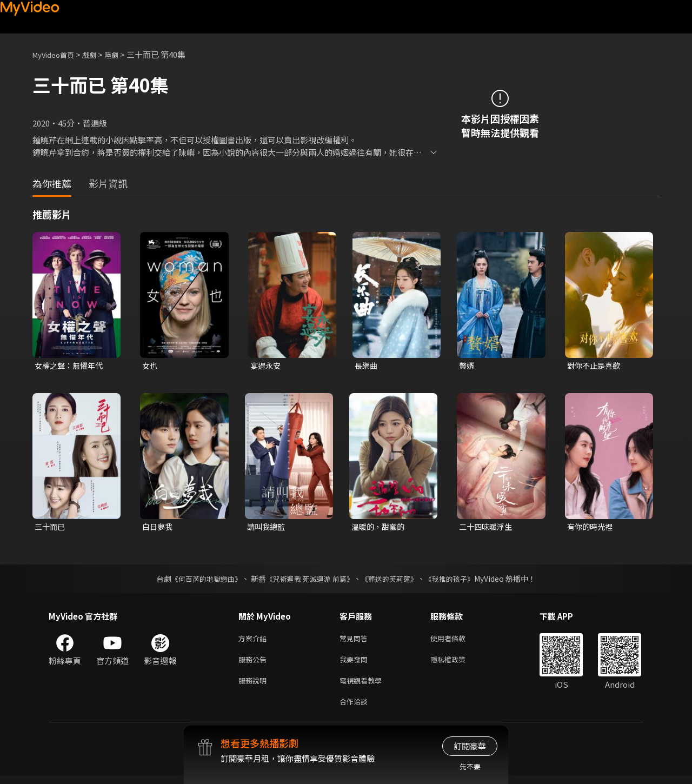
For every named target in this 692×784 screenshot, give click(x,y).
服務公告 (255, 664)
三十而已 (51, 528)
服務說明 (255, 686)
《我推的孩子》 (458, 581)
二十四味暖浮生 (487, 528)
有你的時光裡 (591, 528)
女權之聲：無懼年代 (71, 366)
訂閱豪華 (470, 746)
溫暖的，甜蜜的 (380, 528)
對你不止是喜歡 (595, 366)
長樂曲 (367, 366)
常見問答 (356, 641)
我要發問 (356, 664)
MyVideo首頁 (57, 54)
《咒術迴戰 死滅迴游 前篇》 (309, 581)
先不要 (470, 766)
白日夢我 (158, 528)
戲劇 (98, 54)
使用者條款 (457, 641)
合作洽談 (356, 709)
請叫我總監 (267, 528)
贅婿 (467, 366)
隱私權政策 (457, 664)
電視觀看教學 (364, 686)
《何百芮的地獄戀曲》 (199, 581)
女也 (150, 366)
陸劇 (122, 54)
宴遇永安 (267, 366)
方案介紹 (255, 641)
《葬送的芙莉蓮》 (394, 581)
